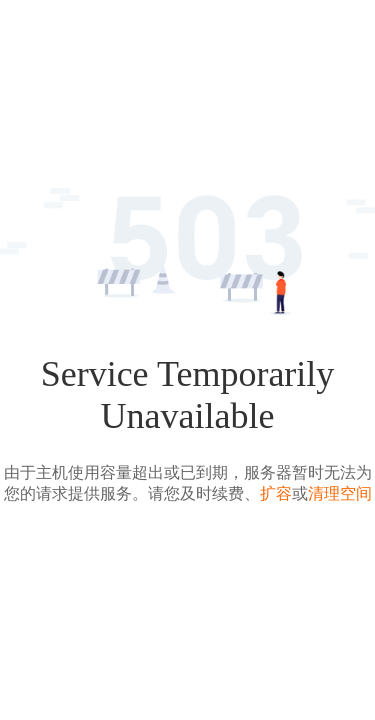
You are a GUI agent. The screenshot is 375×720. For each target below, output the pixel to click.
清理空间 (340, 493)
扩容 (276, 493)
